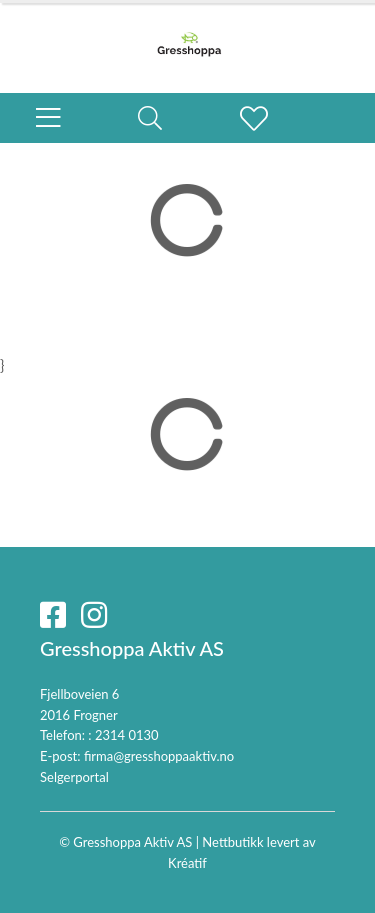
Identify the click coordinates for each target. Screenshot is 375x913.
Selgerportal (74, 777)
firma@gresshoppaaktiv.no (159, 756)
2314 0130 (127, 735)
